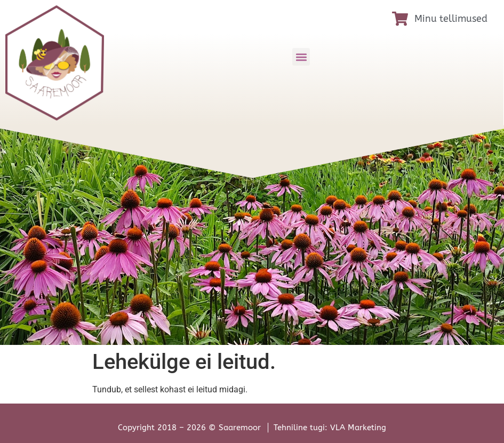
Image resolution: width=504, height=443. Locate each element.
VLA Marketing (358, 428)
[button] (301, 57)
